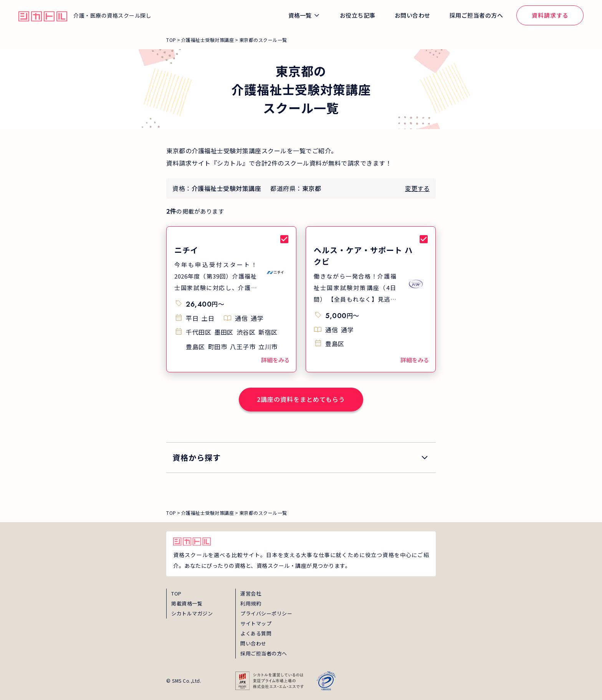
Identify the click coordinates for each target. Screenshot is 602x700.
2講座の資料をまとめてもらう (301, 399)
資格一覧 (300, 15)
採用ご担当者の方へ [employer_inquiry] (264, 653)
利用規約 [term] (251, 603)
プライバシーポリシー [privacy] (266, 613)
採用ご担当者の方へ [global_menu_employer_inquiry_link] (476, 15)
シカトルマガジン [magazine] (192, 613)
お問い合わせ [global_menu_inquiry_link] (413, 15)
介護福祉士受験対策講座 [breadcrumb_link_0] (208, 40)
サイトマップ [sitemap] (256, 623)
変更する (417, 188)
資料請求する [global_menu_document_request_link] (550, 15)
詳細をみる (275, 360)
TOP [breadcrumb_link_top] (171, 40)
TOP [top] (176, 593)
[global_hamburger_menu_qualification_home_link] (43, 15)
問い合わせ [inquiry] (253, 643)
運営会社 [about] (251, 593)
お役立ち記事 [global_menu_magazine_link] (358, 15)
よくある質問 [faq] (256, 633)
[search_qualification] (301, 458)
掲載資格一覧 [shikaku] (187, 603)
